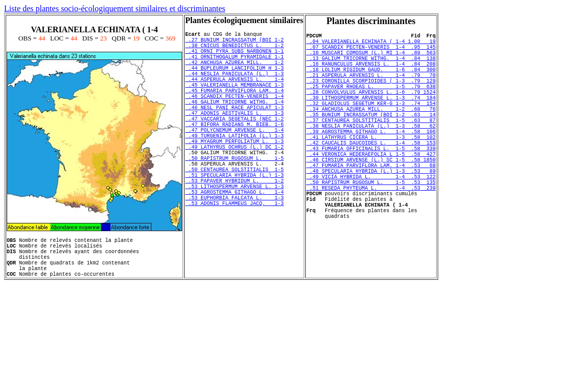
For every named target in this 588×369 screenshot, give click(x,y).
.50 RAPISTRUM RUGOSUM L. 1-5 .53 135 (371, 223)
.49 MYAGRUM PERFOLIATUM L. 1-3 (234, 172)
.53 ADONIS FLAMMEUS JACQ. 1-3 (234, 251)
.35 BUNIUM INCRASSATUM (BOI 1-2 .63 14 (371, 137)
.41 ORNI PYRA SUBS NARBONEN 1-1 (234, 57)
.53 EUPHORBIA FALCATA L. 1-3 (234, 243)
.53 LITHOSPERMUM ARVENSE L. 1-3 (234, 229)
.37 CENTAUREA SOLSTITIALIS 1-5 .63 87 (371, 145)
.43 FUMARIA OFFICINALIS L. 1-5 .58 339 (371, 180)
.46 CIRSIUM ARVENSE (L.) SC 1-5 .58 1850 (371, 195)
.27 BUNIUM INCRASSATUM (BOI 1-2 (234, 43)
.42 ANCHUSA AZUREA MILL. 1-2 (234, 71)
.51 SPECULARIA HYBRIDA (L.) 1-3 (234, 215)
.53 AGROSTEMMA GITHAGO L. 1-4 (234, 236)
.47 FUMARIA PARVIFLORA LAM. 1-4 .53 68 (371, 202)
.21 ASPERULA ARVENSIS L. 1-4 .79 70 (371, 87)
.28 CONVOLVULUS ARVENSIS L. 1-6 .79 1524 (371, 109)
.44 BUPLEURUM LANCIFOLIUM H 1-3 (234, 78)
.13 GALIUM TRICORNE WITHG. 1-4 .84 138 (371, 66)
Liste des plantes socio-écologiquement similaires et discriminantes (115, 8)
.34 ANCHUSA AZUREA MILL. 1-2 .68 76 (371, 130)
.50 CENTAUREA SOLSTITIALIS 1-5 (234, 208)
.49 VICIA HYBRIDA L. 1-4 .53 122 (371, 216)
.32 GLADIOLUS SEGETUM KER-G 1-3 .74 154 (371, 123)
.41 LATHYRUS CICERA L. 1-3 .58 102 (371, 166)
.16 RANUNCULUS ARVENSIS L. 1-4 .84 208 (371, 73)
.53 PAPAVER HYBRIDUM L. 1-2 (234, 222)
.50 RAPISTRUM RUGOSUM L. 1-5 (234, 193)
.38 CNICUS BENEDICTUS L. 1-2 (234, 50)
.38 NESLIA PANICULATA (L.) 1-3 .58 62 (371, 152)
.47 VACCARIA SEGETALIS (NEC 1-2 (234, 143)
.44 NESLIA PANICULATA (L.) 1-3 (234, 86)
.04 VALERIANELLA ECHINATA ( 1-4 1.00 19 (371, 44)
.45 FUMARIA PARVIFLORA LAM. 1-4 (234, 107)
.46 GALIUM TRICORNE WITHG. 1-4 (234, 121)
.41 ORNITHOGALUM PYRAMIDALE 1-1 (234, 64)
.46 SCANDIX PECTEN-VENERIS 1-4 (234, 114)
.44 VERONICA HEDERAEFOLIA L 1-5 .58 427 (371, 188)
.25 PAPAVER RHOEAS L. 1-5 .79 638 (371, 101)
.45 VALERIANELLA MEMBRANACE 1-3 (234, 100)
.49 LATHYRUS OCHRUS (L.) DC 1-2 (234, 179)
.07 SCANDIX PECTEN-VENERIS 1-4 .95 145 (371, 51)
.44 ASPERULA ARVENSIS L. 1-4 (234, 93)
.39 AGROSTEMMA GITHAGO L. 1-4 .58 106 (371, 159)
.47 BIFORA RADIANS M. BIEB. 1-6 (234, 150)
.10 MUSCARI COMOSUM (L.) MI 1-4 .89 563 (371, 58)
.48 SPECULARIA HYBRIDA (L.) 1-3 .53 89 (371, 209)
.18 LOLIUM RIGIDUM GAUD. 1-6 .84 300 (371, 80)
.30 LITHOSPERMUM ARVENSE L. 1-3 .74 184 (371, 116)
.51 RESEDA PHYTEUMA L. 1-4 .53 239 (371, 231)
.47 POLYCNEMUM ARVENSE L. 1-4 (234, 157)
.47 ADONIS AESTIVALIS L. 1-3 (234, 136)
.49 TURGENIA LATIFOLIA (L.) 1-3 (234, 165)
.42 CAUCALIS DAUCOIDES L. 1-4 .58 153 (371, 173)
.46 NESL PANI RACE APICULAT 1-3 (234, 129)
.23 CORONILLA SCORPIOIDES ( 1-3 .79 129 (371, 94)
